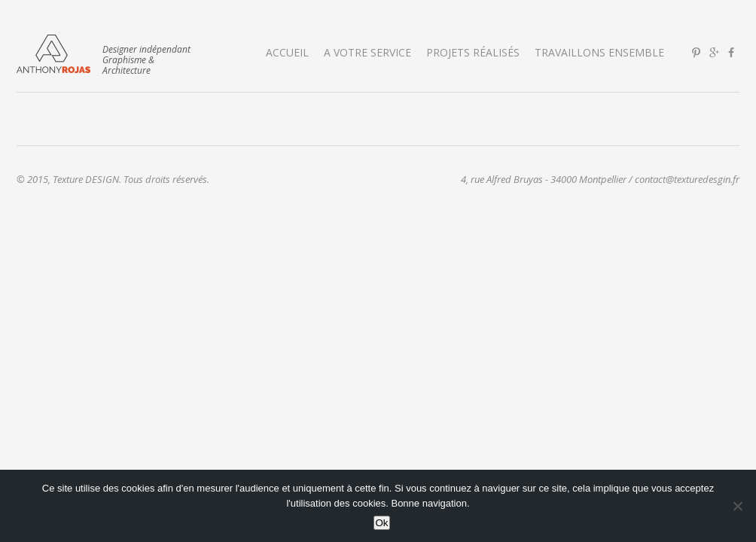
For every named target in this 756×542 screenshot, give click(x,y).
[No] (737, 506)
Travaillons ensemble (599, 52)
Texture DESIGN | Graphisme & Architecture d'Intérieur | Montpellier (53, 54)
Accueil (287, 52)
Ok (381, 523)
